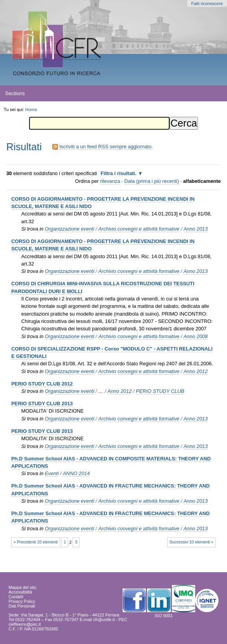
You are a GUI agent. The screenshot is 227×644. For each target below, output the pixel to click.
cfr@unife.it (104, 620)
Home (31, 109)
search (211, 93)
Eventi (52, 473)
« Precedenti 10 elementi (36, 542)
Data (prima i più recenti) (152, 181)
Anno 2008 (196, 336)
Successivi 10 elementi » (191, 542)
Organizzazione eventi (70, 229)
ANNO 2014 (76, 473)
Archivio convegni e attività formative (139, 229)
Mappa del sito (23, 587)
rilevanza (110, 181)
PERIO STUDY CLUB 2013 (42, 404)
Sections (15, 93)
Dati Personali (22, 606)
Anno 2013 (196, 229)
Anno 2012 (196, 371)
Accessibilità (20, 592)
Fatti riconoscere (207, 3)
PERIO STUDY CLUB (160, 391)
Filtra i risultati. (119, 173)
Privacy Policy (22, 601)
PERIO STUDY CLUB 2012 (42, 384)
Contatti (16, 597)
